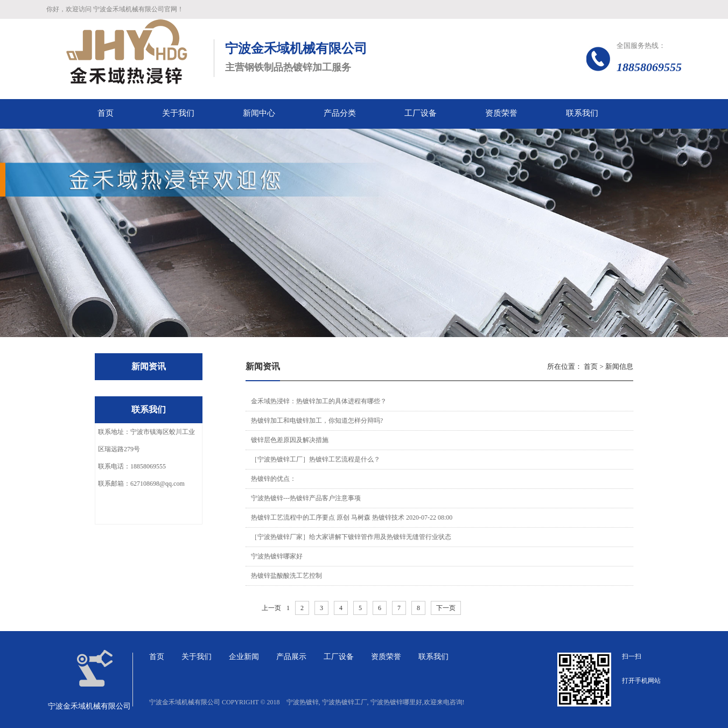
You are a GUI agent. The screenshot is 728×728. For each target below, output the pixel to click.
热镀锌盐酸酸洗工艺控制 (286, 576)
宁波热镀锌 (303, 702)
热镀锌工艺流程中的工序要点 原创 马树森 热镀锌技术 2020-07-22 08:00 (352, 517)
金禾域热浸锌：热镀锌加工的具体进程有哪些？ (319, 401)
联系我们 (433, 657)
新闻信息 (619, 366)
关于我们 (197, 657)
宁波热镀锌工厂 (345, 702)
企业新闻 (244, 657)
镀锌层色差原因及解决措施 (290, 440)
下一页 (446, 608)
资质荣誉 (386, 657)
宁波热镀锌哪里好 (396, 702)
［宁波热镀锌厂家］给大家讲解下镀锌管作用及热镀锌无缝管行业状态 (351, 537)
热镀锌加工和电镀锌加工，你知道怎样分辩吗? (317, 421)
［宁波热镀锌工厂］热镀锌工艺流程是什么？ (316, 459)
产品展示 (291, 657)
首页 (591, 366)
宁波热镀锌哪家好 (277, 556)
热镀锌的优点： (274, 479)
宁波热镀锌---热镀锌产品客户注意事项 (306, 498)
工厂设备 (339, 657)
